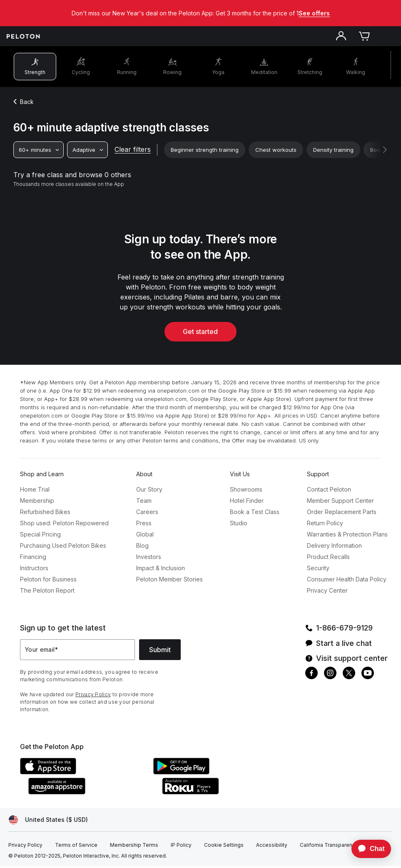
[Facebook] (311, 676)
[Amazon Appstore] (91, 794)
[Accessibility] (272, 847)
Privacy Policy (93, 696)
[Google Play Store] (216, 774)
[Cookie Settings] (224, 847)
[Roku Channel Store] (224, 794)
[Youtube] (368, 676)
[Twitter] (349, 676)
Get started (201, 333)
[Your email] (77, 651)
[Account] (341, 37)
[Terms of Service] (76, 847)
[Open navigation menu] (388, 37)
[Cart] (364, 37)
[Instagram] (330, 676)
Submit (160, 651)
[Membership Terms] (134, 847)
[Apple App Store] (82, 774)
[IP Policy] (181, 847)
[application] (367, 849)
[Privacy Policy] (25, 847)
